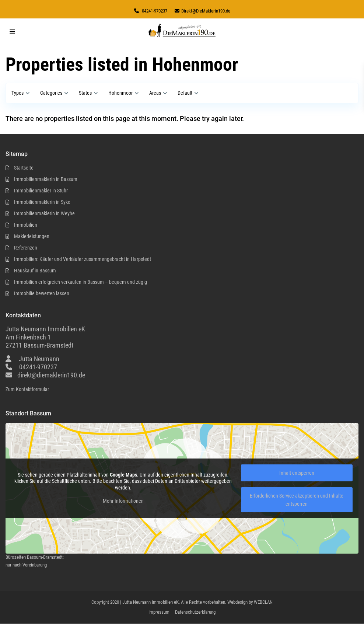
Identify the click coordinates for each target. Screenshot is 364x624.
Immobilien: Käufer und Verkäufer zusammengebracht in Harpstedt (83, 259)
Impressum (159, 612)
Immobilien (26, 225)
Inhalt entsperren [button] (297, 473)
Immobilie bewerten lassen (42, 293)
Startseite (24, 168)
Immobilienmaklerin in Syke (42, 202)
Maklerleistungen (32, 236)
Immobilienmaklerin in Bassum (46, 179)
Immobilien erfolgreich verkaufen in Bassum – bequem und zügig (80, 282)
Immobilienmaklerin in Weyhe (44, 213)
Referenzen (26, 248)
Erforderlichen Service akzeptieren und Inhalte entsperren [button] (297, 500)
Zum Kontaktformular (27, 389)
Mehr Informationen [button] (123, 501)
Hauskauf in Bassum (35, 271)
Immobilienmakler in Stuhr (41, 191)
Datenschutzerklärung (195, 612)
